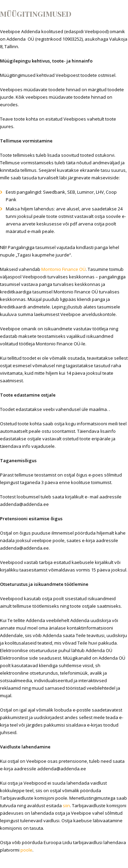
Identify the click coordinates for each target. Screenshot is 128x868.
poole (26, 850)
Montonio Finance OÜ (63, 269)
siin (66, 805)
